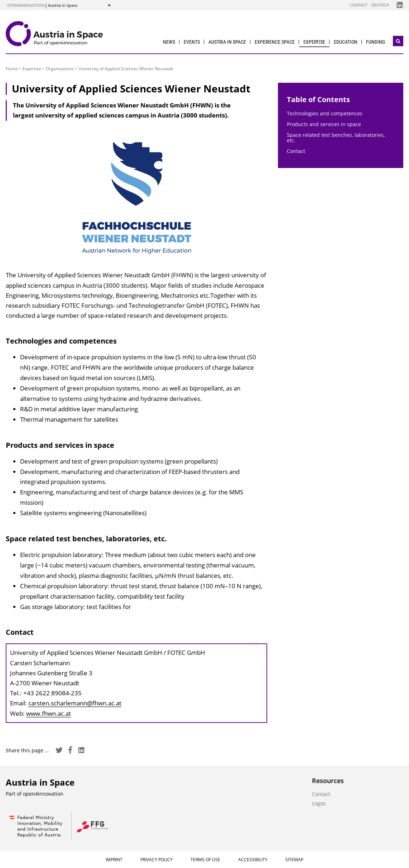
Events (192, 42)
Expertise (314, 42)
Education (346, 42)
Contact (359, 5)
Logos (319, 803)
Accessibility (253, 860)
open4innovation (26, 5)
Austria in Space (227, 42)
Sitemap (294, 860)
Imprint (114, 860)
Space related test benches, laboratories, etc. (336, 138)
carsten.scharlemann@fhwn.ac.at (75, 703)
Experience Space (275, 42)
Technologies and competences (325, 113)
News (169, 42)
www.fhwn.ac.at (49, 713)
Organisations (60, 69)
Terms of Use (205, 860)
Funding (376, 42)
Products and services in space (324, 124)
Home (12, 69)
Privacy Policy (157, 860)
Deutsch (380, 5)
